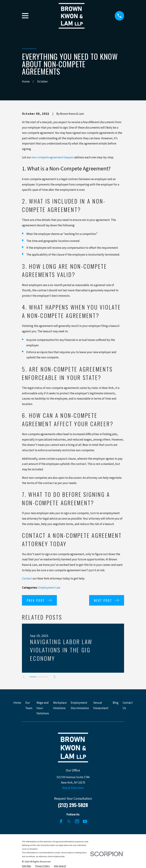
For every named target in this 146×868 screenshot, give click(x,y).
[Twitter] (69, 821)
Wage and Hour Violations (43, 708)
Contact (27, 578)
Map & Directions (73, 788)
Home (17, 703)
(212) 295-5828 (73, 805)
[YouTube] (85, 821)
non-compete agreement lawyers (53, 157)
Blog (116, 703)
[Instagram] (77, 821)
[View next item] (56, 677)
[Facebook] (61, 821)
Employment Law (49, 588)
